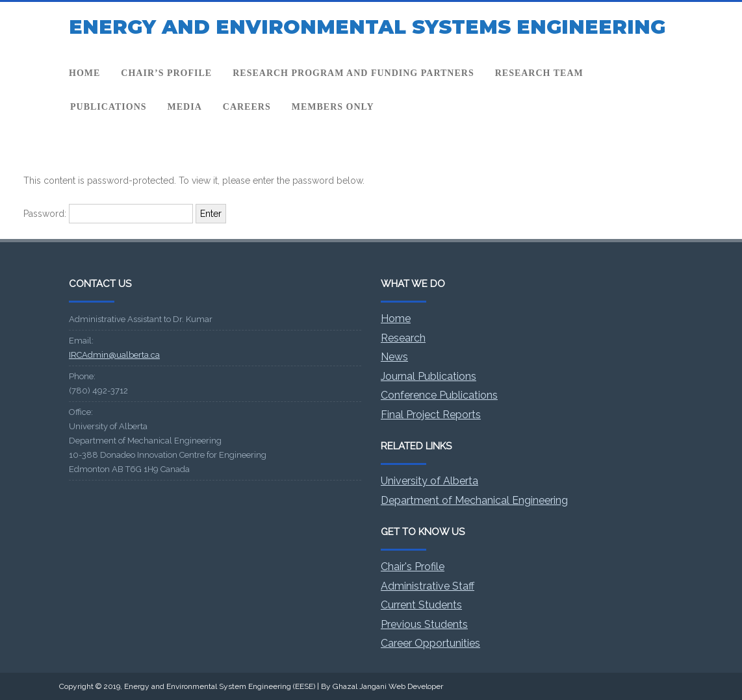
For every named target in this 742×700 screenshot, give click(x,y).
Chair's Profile (413, 567)
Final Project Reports (431, 415)
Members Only (333, 107)
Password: (108, 214)
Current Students (421, 605)
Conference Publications (439, 395)
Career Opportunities (430, 643)
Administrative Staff (428, 586)
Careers (247, 107)
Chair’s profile (166, 73)
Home (84, 73)
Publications (109, 107)
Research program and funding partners (353, 73)
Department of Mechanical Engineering (474, 500)
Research (403, 338)
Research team (539, 73)
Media (185, 107)
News (394, 357)
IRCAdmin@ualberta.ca (114, 355)
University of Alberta (429, 481)
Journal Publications (429, 376)
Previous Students (424, 624)
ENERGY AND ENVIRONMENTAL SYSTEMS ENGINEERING (367, 27)
